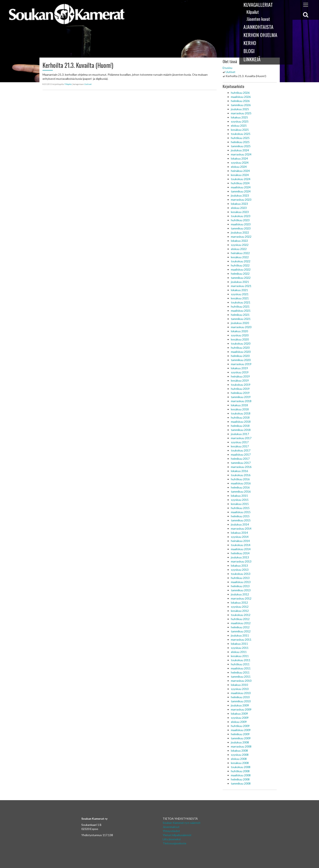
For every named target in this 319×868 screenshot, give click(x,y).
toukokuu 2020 (241, 343)
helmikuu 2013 (240, 586)
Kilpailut (253, 12)
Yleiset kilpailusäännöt (177, 835)
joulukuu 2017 (240, 434)
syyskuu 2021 (240, 294)
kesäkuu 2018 (240, 409)
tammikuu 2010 (241, 701)
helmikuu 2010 (240, 697)
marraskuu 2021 (241, 286)
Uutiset (88, 84)
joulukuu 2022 (240, 232)
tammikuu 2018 (241, 430)
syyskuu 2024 (240, 163)
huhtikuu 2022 (240, 265)
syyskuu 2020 (240, 335)
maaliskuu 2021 (241, 311)
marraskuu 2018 (241, 401)
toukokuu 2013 (241, 574)
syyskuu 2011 (240, 648)
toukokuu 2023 (241, 216)
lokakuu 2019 (239, 368)
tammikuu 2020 (241, 360)
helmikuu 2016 (240, 487)
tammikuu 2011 (241, 676)
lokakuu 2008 (239, 751)
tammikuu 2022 (241, 278)
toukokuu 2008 (241, 767)
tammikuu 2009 (241, 738)
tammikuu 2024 (241, 191)
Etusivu (227, 68)
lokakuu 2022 (239, 241)
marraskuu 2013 (241, 561)
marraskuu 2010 (241, 681)
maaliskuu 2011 (241, 668)
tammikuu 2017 (241, 463)
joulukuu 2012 (240, 594)
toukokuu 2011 (241, 660)
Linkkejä (252, 59)
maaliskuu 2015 (241, 512)
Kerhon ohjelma (260, 35)
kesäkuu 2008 (240, 763)
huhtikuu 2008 (240, 771)
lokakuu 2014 (239, 533)
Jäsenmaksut (171, 827)
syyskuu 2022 (240, 245)
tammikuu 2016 (241, 491)
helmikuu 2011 (240, 672)
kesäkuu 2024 (240, 175)
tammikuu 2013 (241, 590)
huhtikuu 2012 (240, 619)
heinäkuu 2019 (240, 376)
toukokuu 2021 (241, 302)
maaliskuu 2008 (241, 775)
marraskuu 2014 (241, 528)
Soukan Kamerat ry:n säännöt (182, 823)
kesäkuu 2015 (240, 504)
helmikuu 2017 (240, 459)
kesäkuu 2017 (240, 446)
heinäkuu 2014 (240, 541)
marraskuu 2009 (241, 709)
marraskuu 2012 (241, 598)
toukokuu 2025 (241, 134)
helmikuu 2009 (240, 734)
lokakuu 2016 (239, 471)
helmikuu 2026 (240, 101)
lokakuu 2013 (239, 565)
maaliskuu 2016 (241, 483)
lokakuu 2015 (239, 496)
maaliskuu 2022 (241, 269)
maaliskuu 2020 (241, 352)
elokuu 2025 (239, 126)
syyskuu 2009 (240, 718)
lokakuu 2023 (239, 204)
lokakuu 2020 (239, 331)
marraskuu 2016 (241, 467)
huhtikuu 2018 (240, 417)
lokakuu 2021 (239, 290)
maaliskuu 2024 (241, 187)
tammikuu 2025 (241, 146)
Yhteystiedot (171, 831)
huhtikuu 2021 (240, 306)
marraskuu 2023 (241, 200)
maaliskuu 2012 (241, 623)
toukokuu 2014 (241, 545)
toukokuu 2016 (241, 475)
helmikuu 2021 (240, 315)
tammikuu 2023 (241, 228)
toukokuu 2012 (241, 615)
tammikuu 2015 (241, 520)
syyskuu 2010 (240, 689)
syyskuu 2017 (240, 442)
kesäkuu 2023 (240, 212)
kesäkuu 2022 (240, 257)
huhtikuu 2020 (240, 348)
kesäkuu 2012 (240, 611)
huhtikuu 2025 (240, 138)
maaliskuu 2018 (241, 422)
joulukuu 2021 (240, 282)
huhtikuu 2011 (240, 664)
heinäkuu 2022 (240, 253)
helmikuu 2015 (240, 516)
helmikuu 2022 (240, 274)
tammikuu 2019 (241, 397)
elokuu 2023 (239, 208)
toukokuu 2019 (241, 385)
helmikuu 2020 (240, 356)
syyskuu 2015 (240, 500)
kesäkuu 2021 (240, 298)
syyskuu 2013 (240, 570)
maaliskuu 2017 (241, 454)
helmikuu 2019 (240, 393)
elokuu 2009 (239, 722)
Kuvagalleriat (258, 5)
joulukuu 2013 (240, 557)
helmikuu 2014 (240, 553)
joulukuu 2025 (240, 109)
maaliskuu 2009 (241, 730)
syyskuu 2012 (240, 607)
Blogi (249, 51)
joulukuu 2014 (240, 524)
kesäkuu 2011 (240, 656)
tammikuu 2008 (241, 783)
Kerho (250, 43)
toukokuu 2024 (241, 179)
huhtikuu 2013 (240, 578)
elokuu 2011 (239, 652)
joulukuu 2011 (240, 635)
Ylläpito (68, 84)
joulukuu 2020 (240, 323)
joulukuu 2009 (240, 705)
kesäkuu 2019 (240, 380)
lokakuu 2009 (239, 713)
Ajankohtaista (258, 27)
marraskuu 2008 (241, 746)
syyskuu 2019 (240, 372)
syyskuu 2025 (240, 121)
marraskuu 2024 (241, 154)
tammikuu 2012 (241, 631)
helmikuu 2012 (240, 627)
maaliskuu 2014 (241, 549)
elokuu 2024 (239, 167)
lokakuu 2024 (239, 158)
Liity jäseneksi (172, 839)
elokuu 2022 (239, 249)
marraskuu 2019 (241, 364)
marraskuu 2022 (241, 237)
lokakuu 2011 (239, 644)
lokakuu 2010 (239, 685)
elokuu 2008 (239, 759)
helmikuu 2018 (240, 426)
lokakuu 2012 (239, 602)
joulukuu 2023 (240, 195)
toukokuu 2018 (241, 413)
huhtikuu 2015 (240, 508)
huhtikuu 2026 (240, 93)
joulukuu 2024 (240, 150)
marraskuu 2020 (241, 327)
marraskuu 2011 (241, 639)
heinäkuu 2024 (240, 171)
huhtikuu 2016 (240, 479)
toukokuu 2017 (241, 450)
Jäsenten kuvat (258, 19)
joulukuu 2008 (240, 742)
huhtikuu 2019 (240, 389)
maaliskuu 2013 (241, 582)
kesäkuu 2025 (240, 130)
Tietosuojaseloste (174, 843)
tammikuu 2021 (241, 319)
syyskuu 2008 (240, 755)
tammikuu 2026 (241, 105)
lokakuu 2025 (239, 117)
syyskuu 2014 (240, 537)
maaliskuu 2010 (241, 693)
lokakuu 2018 (239, 405)
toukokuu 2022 (241, 261)
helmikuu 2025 (240, 142)
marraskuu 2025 (241, 113)
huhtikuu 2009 (240, 726)
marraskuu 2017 (241, 438)
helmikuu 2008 (240, 779)
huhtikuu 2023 (240, 220)
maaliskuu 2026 (241, 97)
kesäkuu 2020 (240, 339)
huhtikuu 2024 (240, 183)
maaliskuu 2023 (241, 224)
